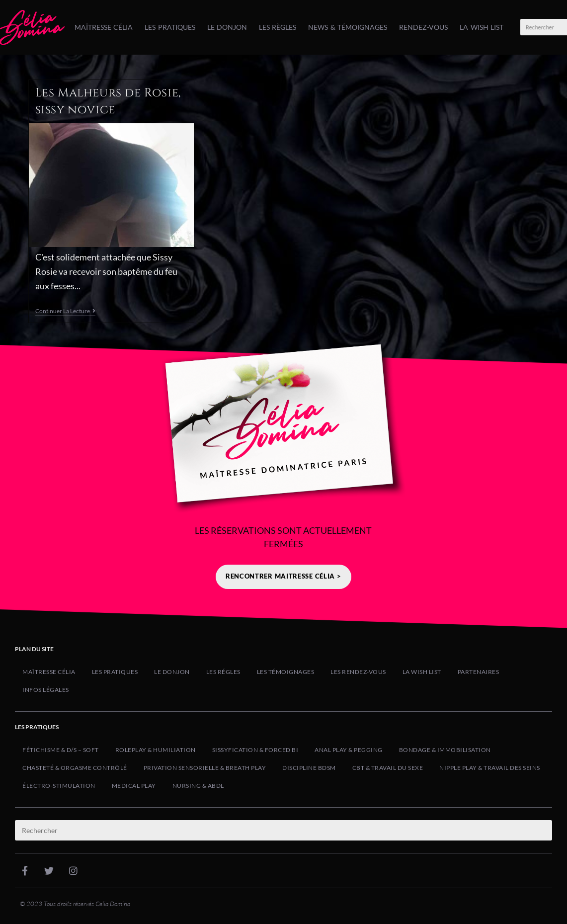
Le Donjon (227, 27)
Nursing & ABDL (198, 786)
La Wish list (482, 27)
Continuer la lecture (65, 311)
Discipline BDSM (309, 768)
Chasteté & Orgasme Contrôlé (75, 768)
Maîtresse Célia (104, 27)
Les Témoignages (286, 672)
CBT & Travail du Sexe (388, 768)
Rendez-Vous (423, 27)
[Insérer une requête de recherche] (283, 830)
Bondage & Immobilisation (445, 750)
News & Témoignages (348, 27)
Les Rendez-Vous (358, 672)
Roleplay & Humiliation (156, 750)
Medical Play (134, 786)
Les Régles (223, 672)
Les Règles (278, 27)
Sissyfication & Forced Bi (255, 750)
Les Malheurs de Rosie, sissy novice (108, 101)
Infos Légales (46, 690)
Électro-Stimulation (59, 786)
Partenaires (479, 672)
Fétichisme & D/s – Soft (61, 750)
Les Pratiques (170, 27)
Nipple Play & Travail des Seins (490, 768)
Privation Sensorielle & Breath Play (205, 768)
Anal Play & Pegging (349, 750)
